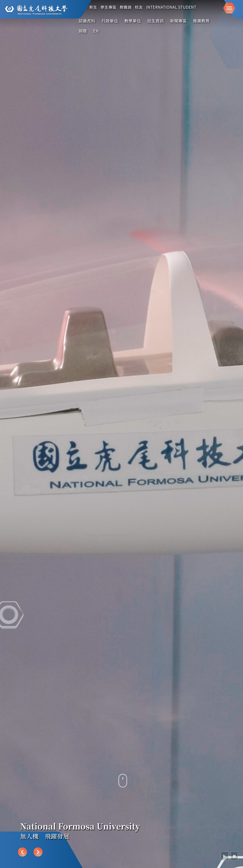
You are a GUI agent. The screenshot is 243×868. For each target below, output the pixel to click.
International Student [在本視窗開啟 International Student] (171, 7)
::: (216, 20)
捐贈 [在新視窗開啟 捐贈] (83, 31)
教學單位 (133, 21)
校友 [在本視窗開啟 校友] (139, 7)
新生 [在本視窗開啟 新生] (93, 7)
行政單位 (110, 21)
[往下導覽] (123, 787)
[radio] (225, 856)
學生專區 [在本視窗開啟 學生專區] (108, 7)
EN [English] (96, 31)
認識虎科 (87, 21)
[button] (229, 8)
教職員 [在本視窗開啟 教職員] (126, 7)
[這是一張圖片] (36, 10)
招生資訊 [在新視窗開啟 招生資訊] (156, 21)
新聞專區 (178, 21)
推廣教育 (201, 21)
